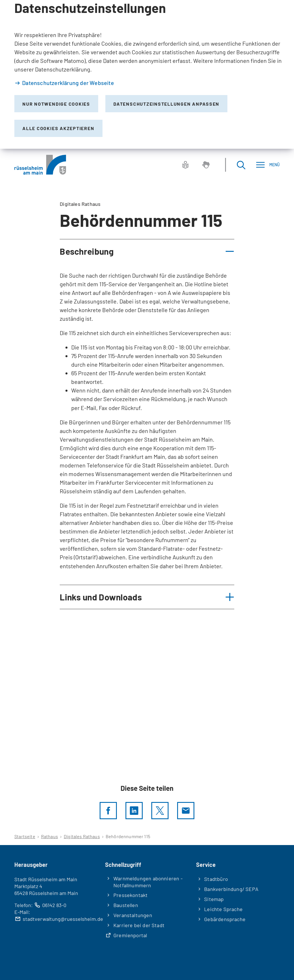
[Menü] (268, 165)
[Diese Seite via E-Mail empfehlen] (186, 811)
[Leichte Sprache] (185, 165)
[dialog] (147, 74)
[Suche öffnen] (241, 165)
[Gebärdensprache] (206, 165)
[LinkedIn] (134, 811)
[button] (147, 251)
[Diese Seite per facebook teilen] (108, 811)
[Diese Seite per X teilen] (160, 811)
